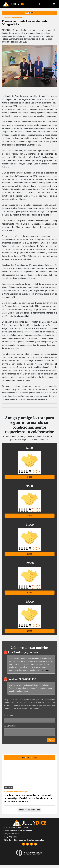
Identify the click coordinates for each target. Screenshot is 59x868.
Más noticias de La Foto (29, 810)
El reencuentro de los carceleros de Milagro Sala (25, 23)
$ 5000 (29, 631)
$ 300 (29, 477)
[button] (39, 4)
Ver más (45, 670)
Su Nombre (9, 715)
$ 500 (29, 516)
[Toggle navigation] (54, 4)
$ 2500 (29, 593)
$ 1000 (29, 554)
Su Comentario (10, 726)
